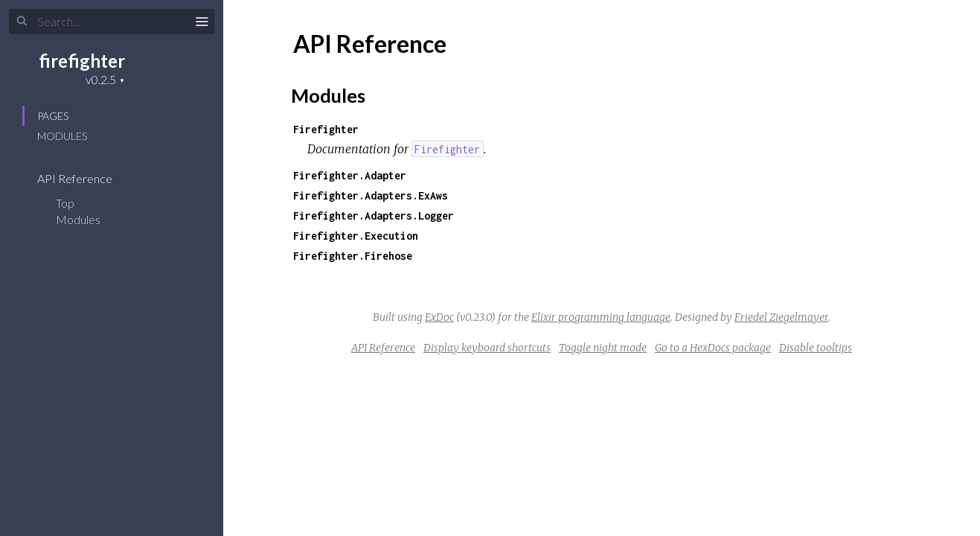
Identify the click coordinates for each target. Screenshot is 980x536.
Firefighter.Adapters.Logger (374, 216)
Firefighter (326, 129)
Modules (62, 136)
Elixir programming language (601, 317)
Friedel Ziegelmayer (781, 317)
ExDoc (439, 317)
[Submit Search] (22, 22)
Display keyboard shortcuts (487, 348)
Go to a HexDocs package (713, 348)
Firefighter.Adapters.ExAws (371, 195)
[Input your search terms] (112, 22)
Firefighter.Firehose (353, 256)
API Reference (84, 178)
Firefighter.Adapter (350, 175)
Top (65, 203)
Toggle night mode (603, 348)
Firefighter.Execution (356, 236)
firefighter (82, 61)
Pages (53, 116)
